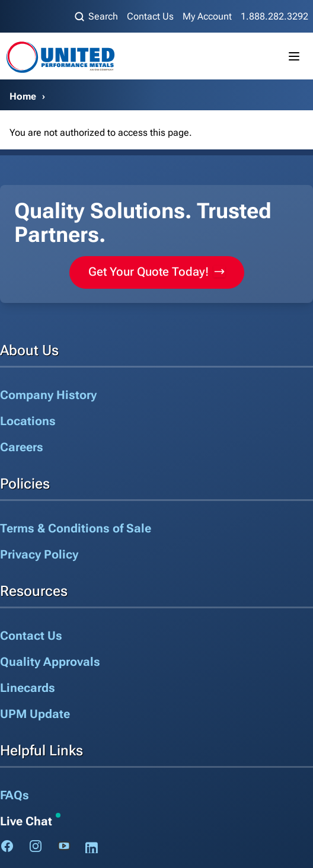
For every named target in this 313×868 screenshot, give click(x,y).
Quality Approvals (50, 662)
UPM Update (35, 714)
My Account (207, 16)
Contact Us (150, 16)
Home (23, 96)
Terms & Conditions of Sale (76, 528)
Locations (28, 421)
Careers (22, 447)
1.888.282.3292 (274, 16)
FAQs (15, 795)
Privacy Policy (39, 554)
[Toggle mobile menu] (294, 56)
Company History (48, 395)
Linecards (28, 688)
